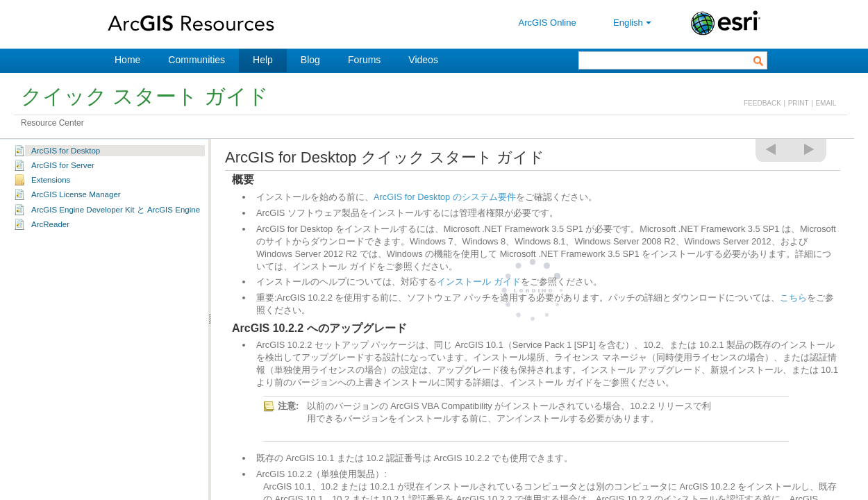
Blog (310, 60)
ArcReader (50, 224)
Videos (423, 60)
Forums (364, 60)
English (634, 23)
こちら (793, 298)
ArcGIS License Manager (76, 194)
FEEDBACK (762, 103)
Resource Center (52, 123)
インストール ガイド (479, 282)
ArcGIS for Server (63, 165)
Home (127, 60)
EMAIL (826, 103)
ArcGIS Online (548, 23)
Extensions (51, 180)
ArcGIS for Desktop (66, 151)
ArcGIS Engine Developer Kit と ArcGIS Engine (116, 210)
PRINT (799, 103)
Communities (197, 60)
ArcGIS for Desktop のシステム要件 (445, 197)
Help (263, 60)
